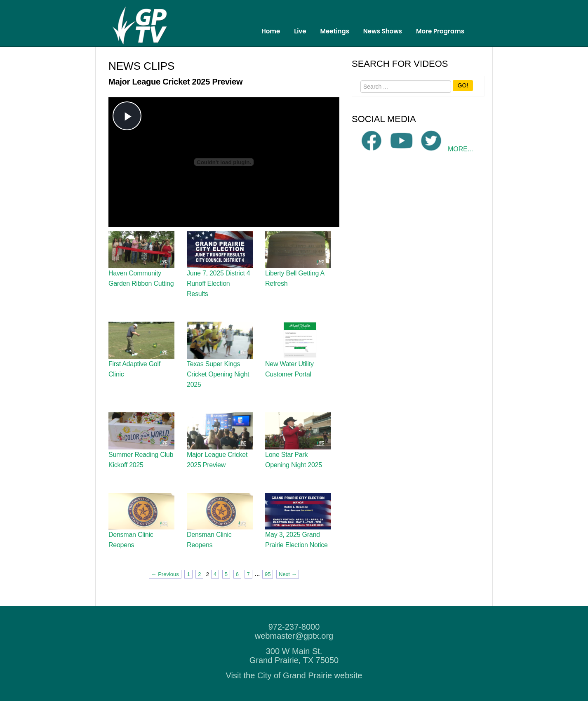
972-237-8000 (294, 634)
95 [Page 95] (268, 581)
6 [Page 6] (237, 581)
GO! (463, 92)
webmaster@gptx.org (294, 643)
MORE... (460, 156)
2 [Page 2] (199, 581)
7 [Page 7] (248, 581)
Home (271, 31)
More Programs (440, 31)
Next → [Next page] (288, 581)
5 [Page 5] (226, 581)
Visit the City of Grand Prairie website (294, 682)
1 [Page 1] (188, 581)
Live (300, 31)
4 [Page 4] (215, 581)
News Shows (383, 31)
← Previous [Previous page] (165, 581)
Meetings (335, 31)
